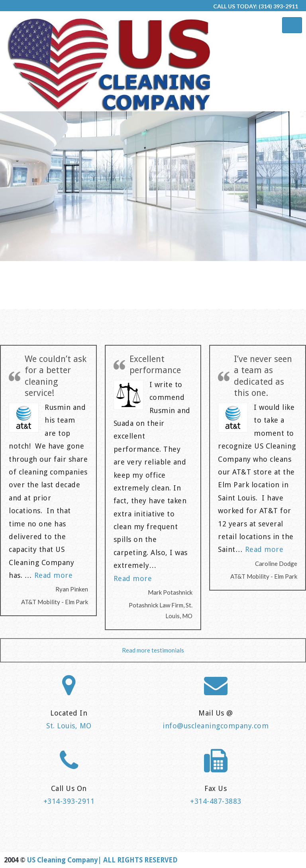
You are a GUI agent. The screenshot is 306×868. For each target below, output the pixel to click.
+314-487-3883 (216, 801)
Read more (54, 575)
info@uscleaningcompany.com (216, 726)
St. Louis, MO (69, 726)
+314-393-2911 (69, 801)
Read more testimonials (153, 650)
